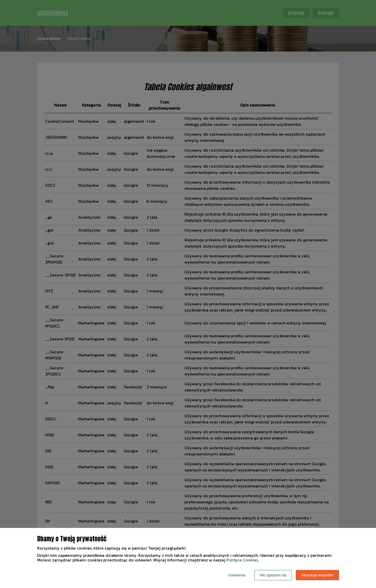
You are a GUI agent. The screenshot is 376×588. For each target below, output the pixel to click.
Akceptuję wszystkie (317, 575)
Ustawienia (236, 575)
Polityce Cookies (242, 560)
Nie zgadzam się (273, 575)
